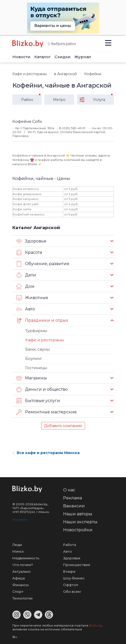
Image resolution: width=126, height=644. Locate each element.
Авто (26, 309)
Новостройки (78, 530)
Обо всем (72, 591)
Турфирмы (36, 331)
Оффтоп (71, 585)
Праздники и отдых (42, 320)
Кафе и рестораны (30, 74)
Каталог (43, 57)
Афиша (19, 578)
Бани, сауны (37, 349)
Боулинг (34, 358)
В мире (69, 571)
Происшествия (77, 565)
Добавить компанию (63, 426)
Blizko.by (96, 625)
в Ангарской (65, 74)
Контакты (20, 520)
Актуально (22, 571)
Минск (18, 551)
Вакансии (74, 506)
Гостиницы (36, 368)
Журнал (83, 57)
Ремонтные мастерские (47, 412)
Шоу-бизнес (74, 578)
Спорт (18, 591)
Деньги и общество (42, 389)
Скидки (63, 57)
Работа (70, 545)
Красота (29, 253)
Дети (26, 275)
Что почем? (23, 565)
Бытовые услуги (38, 401)
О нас (69, 490)
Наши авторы (78, 514)
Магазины (32, 378)
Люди (17, 545)
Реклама (73, 498)
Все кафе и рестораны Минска (46, 453)
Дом (25, 286)
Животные (32, 298)
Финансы (20, 585)
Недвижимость (26, 558)
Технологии (22, 598)
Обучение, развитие (43, 264)
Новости (21, 57)
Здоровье (31, 241)
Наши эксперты (80, 522)
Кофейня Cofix (27, 121)
